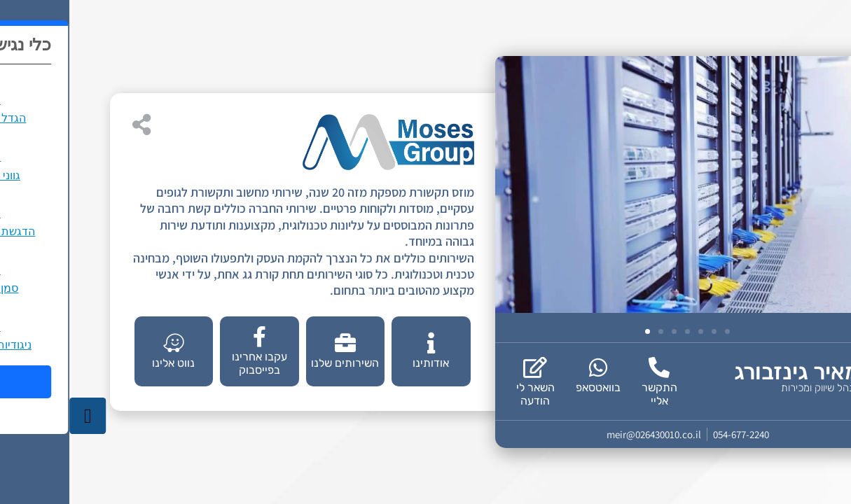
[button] (578, 331)
